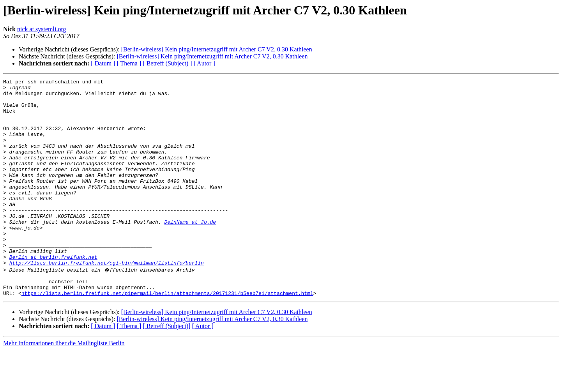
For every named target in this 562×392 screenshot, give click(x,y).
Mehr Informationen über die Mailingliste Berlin (64, 385)
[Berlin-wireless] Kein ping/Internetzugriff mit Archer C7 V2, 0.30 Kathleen (217, 49)
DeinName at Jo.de (190, 251)
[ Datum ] (103, 63)
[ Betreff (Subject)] (166, 368)
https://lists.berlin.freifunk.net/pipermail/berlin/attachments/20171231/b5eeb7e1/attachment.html (167, 335)
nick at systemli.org (42, 29)
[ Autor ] (204, 63)
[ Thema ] (129, 63)
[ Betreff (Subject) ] (167, 63)
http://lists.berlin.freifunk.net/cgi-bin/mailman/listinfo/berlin (107, 300)
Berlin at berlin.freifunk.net (53, 293)
